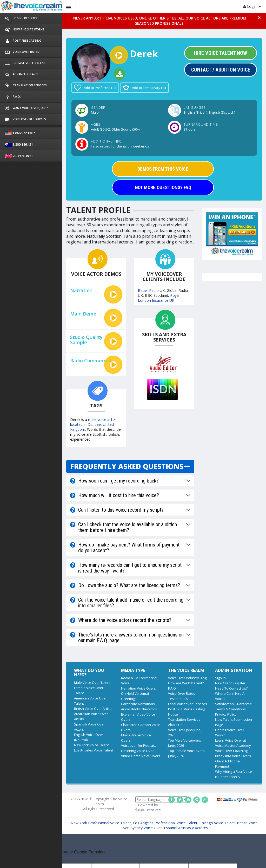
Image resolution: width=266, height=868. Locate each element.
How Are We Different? (186, 683)
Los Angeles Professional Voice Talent (165, 823)
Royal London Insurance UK (159, 298)
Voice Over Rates (182, 693)
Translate (148, 810)
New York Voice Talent (91, 745)
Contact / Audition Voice (221, 70)
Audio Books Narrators (139, 709)
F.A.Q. (172, 688)
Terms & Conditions (230, 709)
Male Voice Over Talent (92, 683)
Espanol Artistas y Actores (186, 828)
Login (252, 6)
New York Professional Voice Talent (101, 823)
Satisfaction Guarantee (234, 704)
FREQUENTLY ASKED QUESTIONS (127, 466)
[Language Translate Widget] (161, 799)
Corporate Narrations (138, 704)
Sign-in (220, 678)
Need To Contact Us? (231, 688)
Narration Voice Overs (138, 688)
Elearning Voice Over (137, 751)
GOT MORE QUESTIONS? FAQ (163, 187)
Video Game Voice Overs (141, 756)
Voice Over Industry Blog (187, 678)
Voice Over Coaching (231, 751)
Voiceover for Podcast (138, 745)
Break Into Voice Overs (233, 756)
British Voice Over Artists (93, 709)
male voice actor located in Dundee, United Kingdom (93, 424)
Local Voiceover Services (188, 704)
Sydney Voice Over (146, 828)
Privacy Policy (226, 714)
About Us (175, 725)
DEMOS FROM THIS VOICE (163, 169)
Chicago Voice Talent (217, 823)
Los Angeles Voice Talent (94, 750)
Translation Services (184, 719)
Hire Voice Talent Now (221, 53)
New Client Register (230, 683)
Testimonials (178, 699)
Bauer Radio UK (151, 290)
